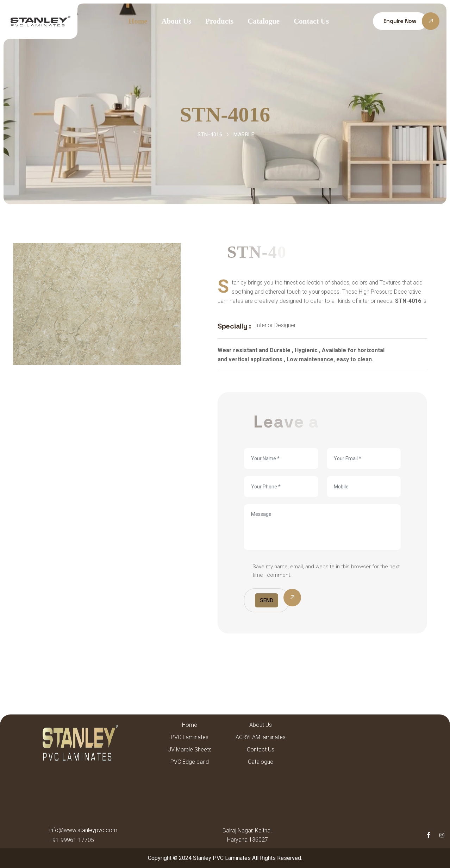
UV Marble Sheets (190, 750)
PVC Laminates (190, 737)
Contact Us (311, 21)
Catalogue (264, 21)
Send (267, 600)
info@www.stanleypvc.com (83, 830)
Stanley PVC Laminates (222, 858)
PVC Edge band (190, 762)
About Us (176, 21)
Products (219, 21)
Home (138, 21)
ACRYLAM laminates (261, 737)
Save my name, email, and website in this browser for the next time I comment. (326, 571)
